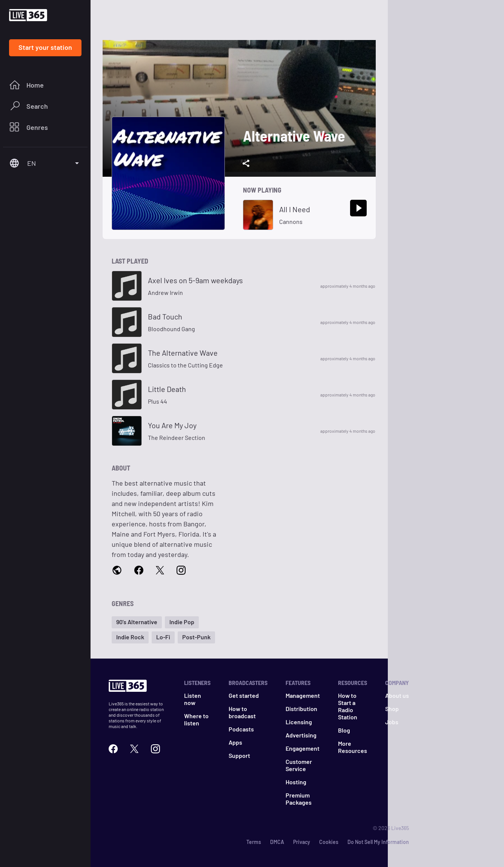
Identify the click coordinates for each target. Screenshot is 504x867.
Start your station (45, 47)
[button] (137, 622)
